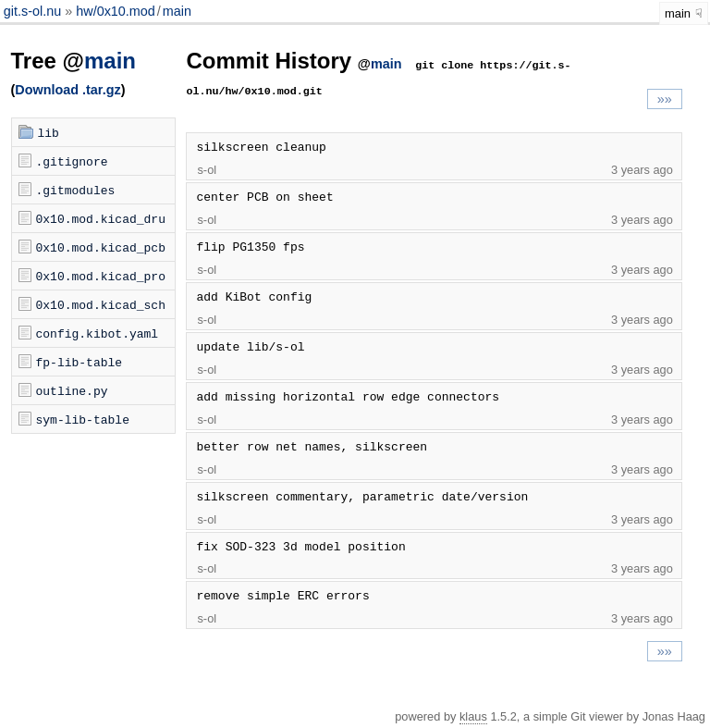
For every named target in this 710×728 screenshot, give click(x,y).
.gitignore (72, 161)
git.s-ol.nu (34, 11)
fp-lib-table (80, 362)
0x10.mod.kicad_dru (101, 218)
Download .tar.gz (67, 90)
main (177, 11)
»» (665, 99)
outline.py (72, 390)
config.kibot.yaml (98, 333)
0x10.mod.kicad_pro (101, 276)
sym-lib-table (83, 419)
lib (49, 132)
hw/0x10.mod (116, 11)
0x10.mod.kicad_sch (101, 304)
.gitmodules (76, 190)
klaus (473, 716)
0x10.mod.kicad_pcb (101, 247)
